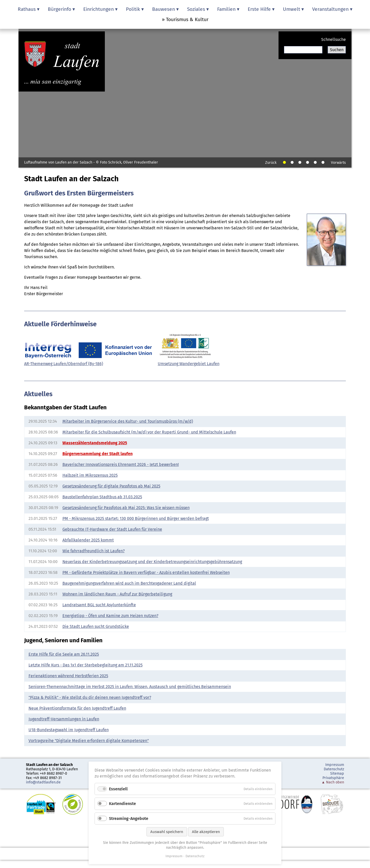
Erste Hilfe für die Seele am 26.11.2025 (64, 654)
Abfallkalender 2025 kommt (88, 540)
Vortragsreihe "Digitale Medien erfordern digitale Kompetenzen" (89, 741)
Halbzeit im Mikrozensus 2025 (90, 475)
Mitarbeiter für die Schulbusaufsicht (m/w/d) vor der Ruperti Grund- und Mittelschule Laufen (149, 432)
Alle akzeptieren (206, 832)
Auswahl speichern (167, 832)
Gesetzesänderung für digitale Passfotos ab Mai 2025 (111, 486)
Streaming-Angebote (129, 819)
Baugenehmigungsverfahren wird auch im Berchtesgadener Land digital (129, 583)
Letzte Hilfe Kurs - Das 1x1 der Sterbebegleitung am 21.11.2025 (86, 665)
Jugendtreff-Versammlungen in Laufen (64, 719)
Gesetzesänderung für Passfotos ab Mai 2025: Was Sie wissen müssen (126, 508)
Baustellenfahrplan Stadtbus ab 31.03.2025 (102, 497)
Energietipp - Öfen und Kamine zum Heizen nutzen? (110, 616)
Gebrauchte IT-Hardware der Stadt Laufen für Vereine (112, 529)
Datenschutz (334, 769)
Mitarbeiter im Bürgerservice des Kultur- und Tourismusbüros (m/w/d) (128, 421)
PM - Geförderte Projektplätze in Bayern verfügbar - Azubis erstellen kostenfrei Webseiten (146, 572)
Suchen (337, 50)
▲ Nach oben (333, 782)
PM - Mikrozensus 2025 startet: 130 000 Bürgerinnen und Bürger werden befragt (136, 518)
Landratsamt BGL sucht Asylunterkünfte (99, 605)
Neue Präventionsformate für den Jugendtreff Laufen (77, 708)
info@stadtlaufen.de (43, 782)
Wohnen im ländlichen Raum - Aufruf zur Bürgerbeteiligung (117, 594)
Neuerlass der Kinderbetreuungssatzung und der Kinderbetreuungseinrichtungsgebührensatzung (152, 562)
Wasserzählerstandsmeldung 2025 (95, 443)
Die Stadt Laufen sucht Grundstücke (96, 626)
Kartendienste (122, 804)
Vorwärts (338, 163)
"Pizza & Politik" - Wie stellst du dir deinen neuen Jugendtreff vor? (90, 697)
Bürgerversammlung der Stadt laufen (98, 454)
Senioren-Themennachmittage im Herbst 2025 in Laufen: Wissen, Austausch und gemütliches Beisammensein (130, 687)
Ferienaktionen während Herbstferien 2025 (68, 676)
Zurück (271, 163)
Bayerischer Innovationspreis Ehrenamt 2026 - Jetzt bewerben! (121, 464)
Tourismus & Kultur (187, 19)
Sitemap (337, 774)
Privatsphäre (333, 778)
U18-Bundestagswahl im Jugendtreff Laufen (69, 730)
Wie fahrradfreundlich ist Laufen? (94, 551)
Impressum (335, 765)
